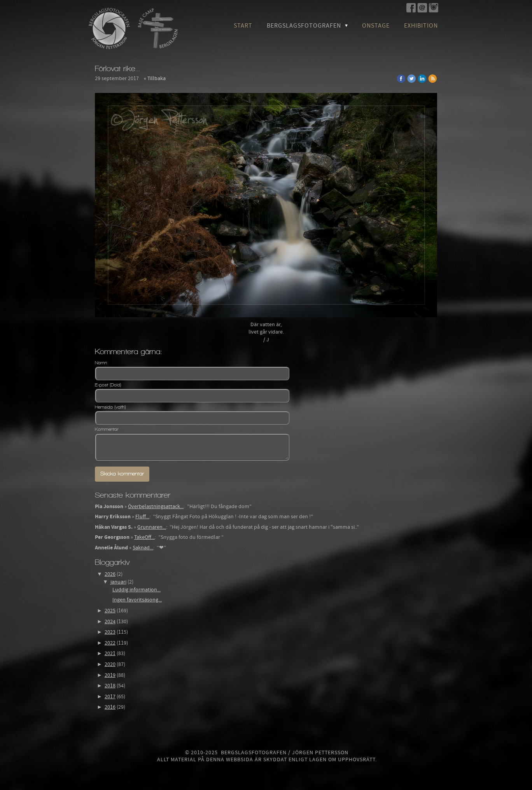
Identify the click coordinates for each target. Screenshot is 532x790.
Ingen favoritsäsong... (137, 600)
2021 (110, 654)
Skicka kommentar (122, 474)
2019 (110, 675)
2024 (110, 622)
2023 (110, 632)
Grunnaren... (152, 527)
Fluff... (142, 517)
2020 (110, 664)
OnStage (376, 26)
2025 (110, 611)
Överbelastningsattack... (156, 507)
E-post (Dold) (108, 385)
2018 (110, 686)
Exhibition (421, 26)
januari (118, 582)
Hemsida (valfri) (110, 407)
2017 (110, 697)
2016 (110, 707)
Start (243, 26)
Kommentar (107, 429)
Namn (101, 363)
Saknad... (143, 548)
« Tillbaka (155, 79)
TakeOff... (144, 537)
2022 (110, 643)
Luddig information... (136, 590)
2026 (110, 574)
